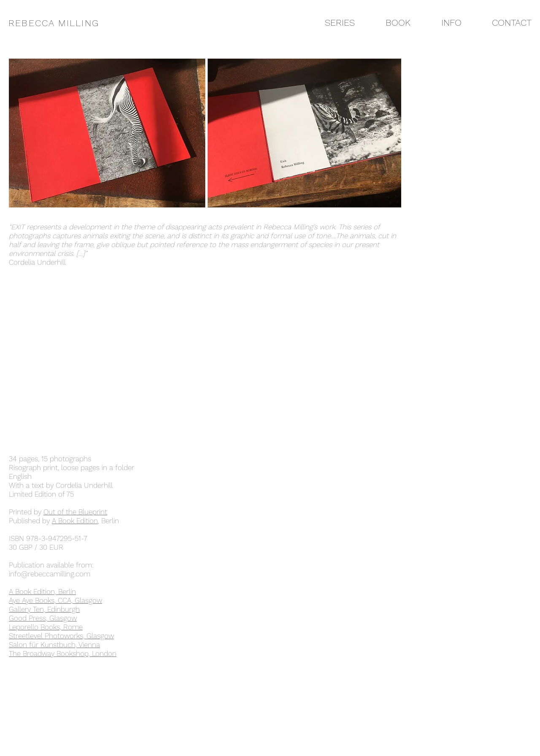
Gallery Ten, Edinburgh (44, 609)
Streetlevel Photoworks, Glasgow (61, 636)
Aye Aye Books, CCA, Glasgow (55, 600)
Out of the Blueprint (75, 512)
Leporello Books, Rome (46, 627)
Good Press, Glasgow (43, 618)
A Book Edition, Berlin (42, 592)
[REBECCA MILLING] (60, 23)
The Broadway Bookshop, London (63, 654)
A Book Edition (75, 521)
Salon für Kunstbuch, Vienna (54, 645)
